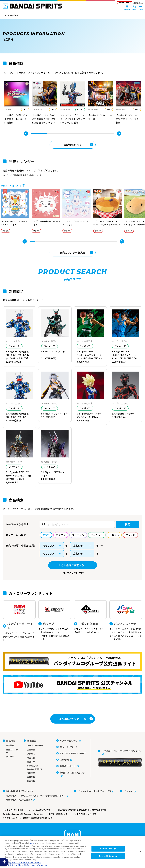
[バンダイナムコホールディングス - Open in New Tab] (94, 791)
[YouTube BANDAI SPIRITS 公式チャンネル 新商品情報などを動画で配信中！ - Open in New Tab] (72, 685)
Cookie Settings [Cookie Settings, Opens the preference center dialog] (108, 849)
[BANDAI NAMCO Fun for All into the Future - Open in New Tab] (130, 4)
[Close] (140, 852)
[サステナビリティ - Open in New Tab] (69, 741)
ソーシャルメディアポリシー (41, 810)
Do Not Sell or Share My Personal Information (23, 814)
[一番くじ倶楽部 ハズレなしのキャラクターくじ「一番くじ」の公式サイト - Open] (90, 617)
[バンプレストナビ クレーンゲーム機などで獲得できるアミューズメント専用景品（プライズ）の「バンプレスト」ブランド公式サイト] (126, 621)
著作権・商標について (58, 814)
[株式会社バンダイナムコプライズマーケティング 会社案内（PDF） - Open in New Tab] (36, 796)
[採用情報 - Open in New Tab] (64, 760)
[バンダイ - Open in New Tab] (128, 791)
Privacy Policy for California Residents (23, 862)
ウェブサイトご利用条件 (13, 810)
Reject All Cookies (108, 856)
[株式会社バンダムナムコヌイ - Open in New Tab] (36, 800)
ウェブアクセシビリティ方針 (85, 814)
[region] (72, 852)
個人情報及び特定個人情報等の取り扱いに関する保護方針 (82, 810)
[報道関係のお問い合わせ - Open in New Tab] (71, 774)
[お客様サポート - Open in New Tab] (67, 766)
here (32, 843)
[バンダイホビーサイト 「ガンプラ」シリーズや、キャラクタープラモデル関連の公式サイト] (19, 621)
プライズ (6, 231)
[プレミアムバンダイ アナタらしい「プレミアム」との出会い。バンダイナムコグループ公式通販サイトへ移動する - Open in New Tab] (72, 661)
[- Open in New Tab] (17, 103)
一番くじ (25, 110)
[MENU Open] (141, 8)
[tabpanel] (17, 103)
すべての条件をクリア (74, 573)
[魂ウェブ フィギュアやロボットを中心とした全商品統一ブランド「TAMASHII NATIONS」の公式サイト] (55, 621)
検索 (128, 524)
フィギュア (80, 110)
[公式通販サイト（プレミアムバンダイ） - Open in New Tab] (120, 758)
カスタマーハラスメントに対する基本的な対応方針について (28, 818)
